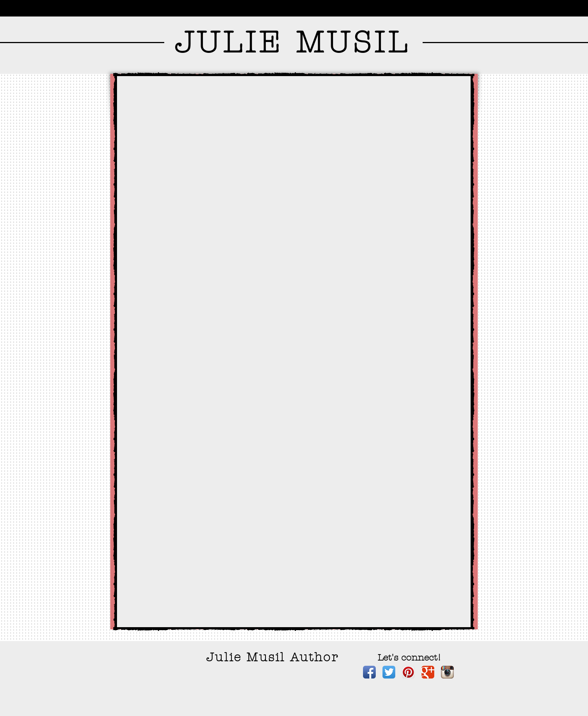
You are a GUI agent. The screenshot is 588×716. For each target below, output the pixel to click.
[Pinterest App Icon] (408, 672)
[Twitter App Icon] (389, 672)
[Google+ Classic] (428, 672)
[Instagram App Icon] (447, 672)
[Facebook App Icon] (369, 672)
